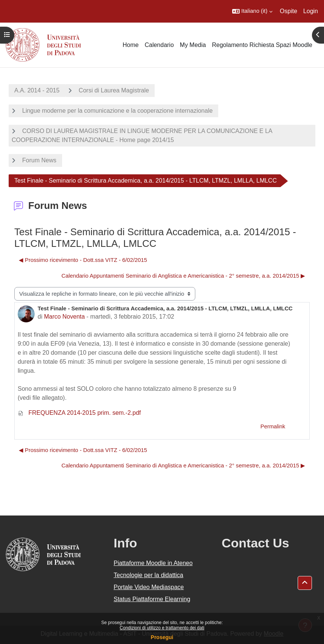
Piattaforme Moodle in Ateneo (153, 563)
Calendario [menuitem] (159, 45)
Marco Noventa (65, 317)
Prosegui (162, 637)
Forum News (39, 160)
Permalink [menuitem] (273, 426)
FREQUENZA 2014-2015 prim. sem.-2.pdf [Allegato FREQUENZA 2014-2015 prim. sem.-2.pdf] (79, 413)
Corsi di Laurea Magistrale (114, 90)
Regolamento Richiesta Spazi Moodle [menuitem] (262, 45)
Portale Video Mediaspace (149, 587)
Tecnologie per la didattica (148, 575)
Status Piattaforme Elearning (152, 599)
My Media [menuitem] (193, 45)
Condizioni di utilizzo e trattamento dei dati (162, 628)
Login (311, 11)
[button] (252, 11)
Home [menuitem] (131, 45)
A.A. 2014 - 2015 (37, 90)
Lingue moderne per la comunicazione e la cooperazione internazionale (117, 111)
